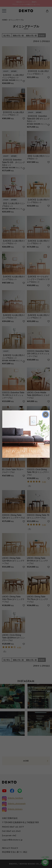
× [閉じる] (46, 414)
